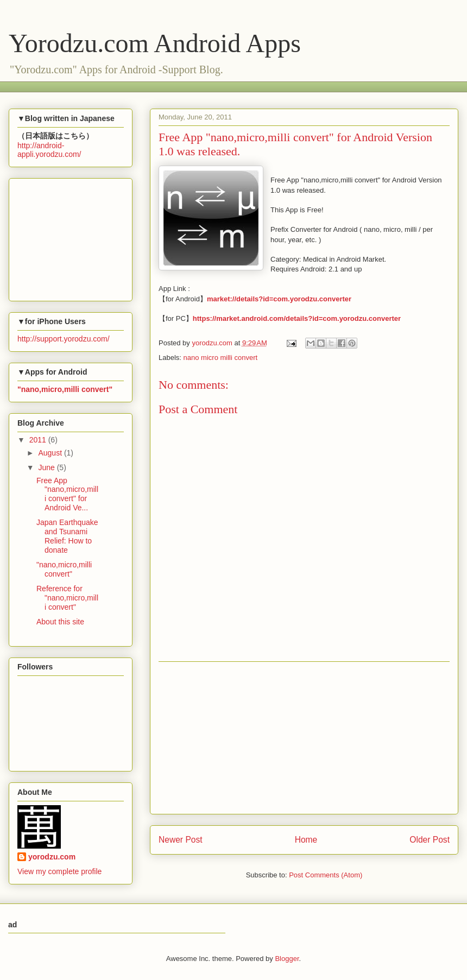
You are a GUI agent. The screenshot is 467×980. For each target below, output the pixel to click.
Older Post (430, 840)
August (51, 453)
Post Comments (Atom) (326, 875)
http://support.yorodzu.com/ (64, 339)
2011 (39, 440)
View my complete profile (59, 871)
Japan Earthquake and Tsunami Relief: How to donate (67, 536)
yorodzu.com (52, 857)
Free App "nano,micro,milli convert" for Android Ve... (67, 494)
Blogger (287, 959)
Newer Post (181, 840)
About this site (60, 622)
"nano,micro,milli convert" (64, 569)
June (47, 467)
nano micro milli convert (221, 358)
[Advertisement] (214, 86)
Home (306, 840)
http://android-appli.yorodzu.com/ (49, 150)
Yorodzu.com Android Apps (155, 43)
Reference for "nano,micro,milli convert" (67, 598)
